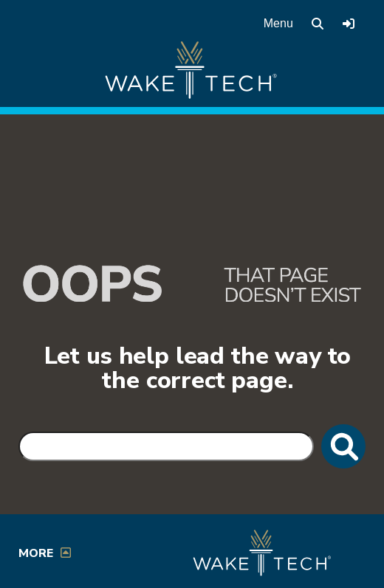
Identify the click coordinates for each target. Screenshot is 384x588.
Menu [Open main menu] (278, 23)
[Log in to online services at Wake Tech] (349, 24)
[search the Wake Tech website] (318, 24)
